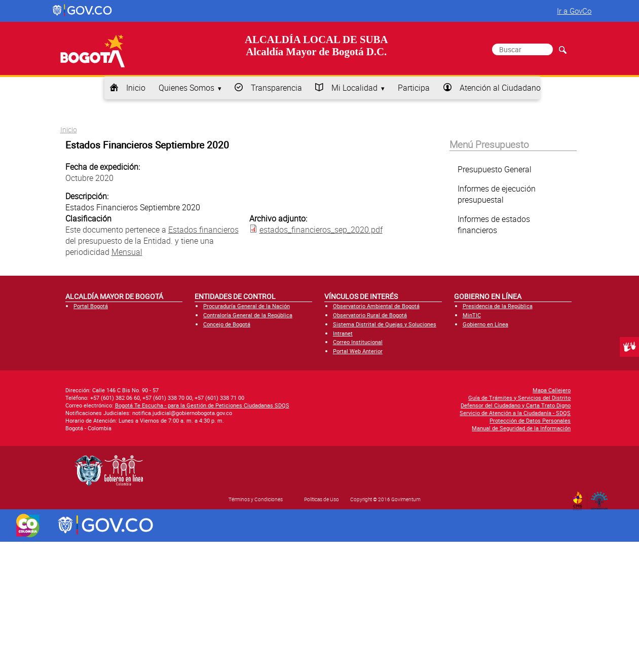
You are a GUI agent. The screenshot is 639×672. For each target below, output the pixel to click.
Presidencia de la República (498, 306)
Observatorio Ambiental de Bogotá (376, 306)
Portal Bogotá (91, 306)
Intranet (343, 333)
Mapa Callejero (552, 390)
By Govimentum (601, 498)
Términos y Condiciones (256, 499)
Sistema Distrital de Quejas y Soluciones (385, 324)
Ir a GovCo (574, 11)
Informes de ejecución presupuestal (497, 194)
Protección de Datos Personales (530, 420)
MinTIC (472, 315)
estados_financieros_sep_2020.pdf (321, 230)
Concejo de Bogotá (227, 324)
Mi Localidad (354, 88)
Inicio (136, 88)
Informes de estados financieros (494, 225)
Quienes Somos (186, 88)
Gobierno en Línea (485, 324)
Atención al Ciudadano (500, 88)
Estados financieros (203, 230)
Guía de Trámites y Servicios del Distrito (519, 398)
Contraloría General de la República (248, 315)
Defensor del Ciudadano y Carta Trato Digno (516, 405)
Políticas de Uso (322, 499)
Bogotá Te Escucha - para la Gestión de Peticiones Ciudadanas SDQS (202, 405)
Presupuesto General (495, 169)
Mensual (127, 252)
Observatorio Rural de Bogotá (370, 315)
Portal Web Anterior (358, 351)
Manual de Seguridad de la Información (521, 428)
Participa (414, 88)
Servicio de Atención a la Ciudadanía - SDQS (515, 413)
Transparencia (276, 88)
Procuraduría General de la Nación (247, 306)
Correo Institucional (358, 342)
